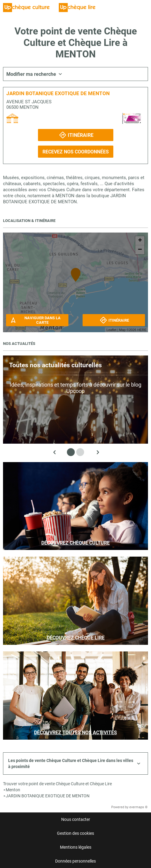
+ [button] (140, 241)
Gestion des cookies (75, 833)
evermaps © (138, 807)
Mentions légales (76, 847)
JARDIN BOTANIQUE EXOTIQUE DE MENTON (48, 796)
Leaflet (111, 330)
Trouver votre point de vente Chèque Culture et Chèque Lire (57, 784)
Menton (13, 790)
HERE (142, 330)
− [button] (140, 250)
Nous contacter (76, 819)
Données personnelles (75, 861)
